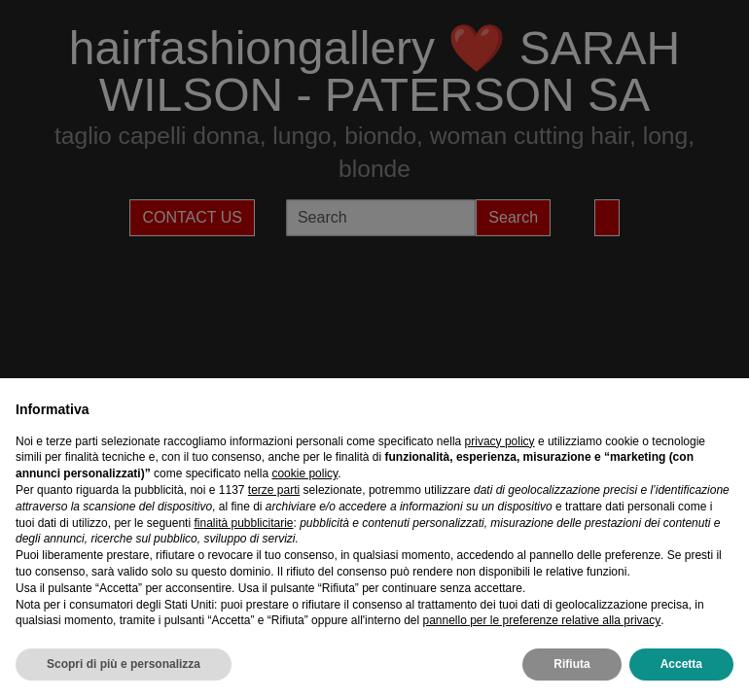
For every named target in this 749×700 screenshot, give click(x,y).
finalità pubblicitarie (243, 523)
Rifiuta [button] (571, 664)
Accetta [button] (681, 664)
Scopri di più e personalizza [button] (124, 664)
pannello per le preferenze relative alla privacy (541, 620)
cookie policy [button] (304, 473)
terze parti (274, 490)
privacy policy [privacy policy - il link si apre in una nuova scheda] (500, 441)
